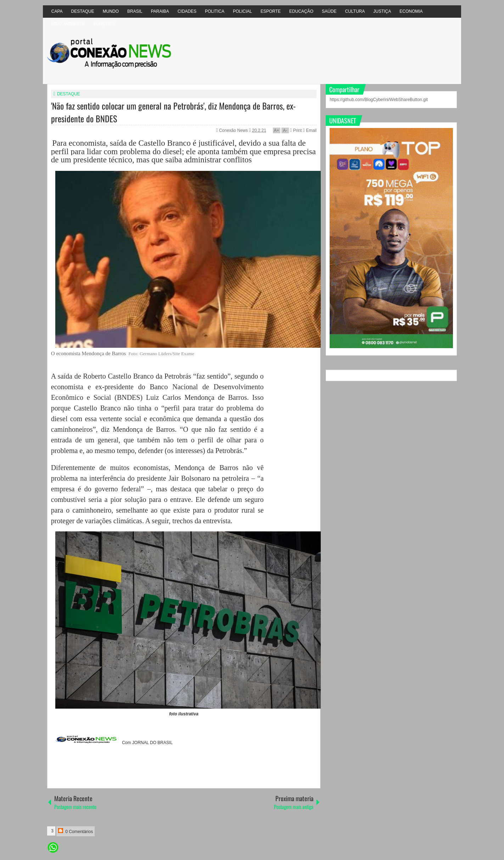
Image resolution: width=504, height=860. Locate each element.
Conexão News (234, 130)
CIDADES (187, 11)
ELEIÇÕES (104, 24)
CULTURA (355, 11)
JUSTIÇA (382, 11)
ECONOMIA (411, 11)
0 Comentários (75, 831)
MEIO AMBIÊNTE (68, 24)
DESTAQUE (83, 11)
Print (296, 130)
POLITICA (215, 11)
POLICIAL (242, 11)
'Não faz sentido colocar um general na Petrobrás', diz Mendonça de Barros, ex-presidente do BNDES (173, 112)
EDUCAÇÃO (301, 11)
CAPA (57, 11)
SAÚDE (329, 11)
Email (310, 130)
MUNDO (111, 11)
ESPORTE (271, 11)
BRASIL (135, 11)
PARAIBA (160, 11)
